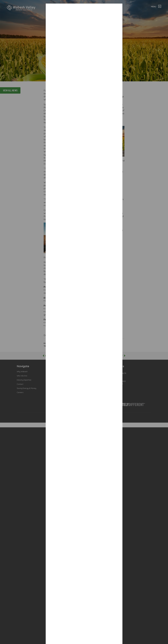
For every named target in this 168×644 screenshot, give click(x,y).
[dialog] (84, 42)
